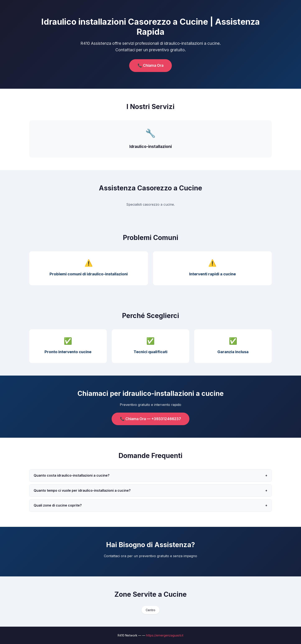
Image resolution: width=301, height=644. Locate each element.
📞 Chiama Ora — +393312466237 (150, 419)
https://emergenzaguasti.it (165, 635)
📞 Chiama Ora (150, 65)
